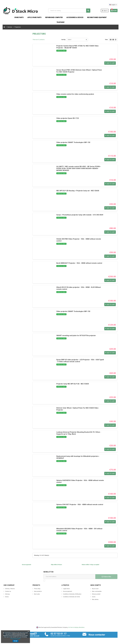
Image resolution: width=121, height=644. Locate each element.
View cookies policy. (15, 638)
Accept (15, 641)
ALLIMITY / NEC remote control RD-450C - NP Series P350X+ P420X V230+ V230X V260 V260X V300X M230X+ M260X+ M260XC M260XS (78, 168)
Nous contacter (97, 635)
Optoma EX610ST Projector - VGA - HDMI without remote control (80, 505)
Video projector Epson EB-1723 (68, 118)
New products (38, 591)
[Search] (69, 11)
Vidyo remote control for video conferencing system (75, 94)
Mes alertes (95, 599)
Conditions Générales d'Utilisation (72, 594)
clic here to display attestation (76, 627)
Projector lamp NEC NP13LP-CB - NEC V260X (73, 384)
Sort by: (64, 40)
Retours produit (96, 594)
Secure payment (67, 591)
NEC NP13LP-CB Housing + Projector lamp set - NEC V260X (78, 191)
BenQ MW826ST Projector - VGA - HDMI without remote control (79, 263)
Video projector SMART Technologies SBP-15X (73, 142)
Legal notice (66, 589)
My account (95, 589)
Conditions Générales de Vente (71, 597)
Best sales (37, 594)
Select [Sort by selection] (70, 40)
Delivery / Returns (10, 589)
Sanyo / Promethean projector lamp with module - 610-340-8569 (80, 215)
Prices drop (37, 589)
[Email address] (69, 577)
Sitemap (7, 594)
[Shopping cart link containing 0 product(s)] (114, 11)
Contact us (8, 591)
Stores (7, 597)
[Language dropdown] (113, 5)
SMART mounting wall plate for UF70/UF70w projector (76, 336)
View (106, 40)
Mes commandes (97, 591)
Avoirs (94, 597)
